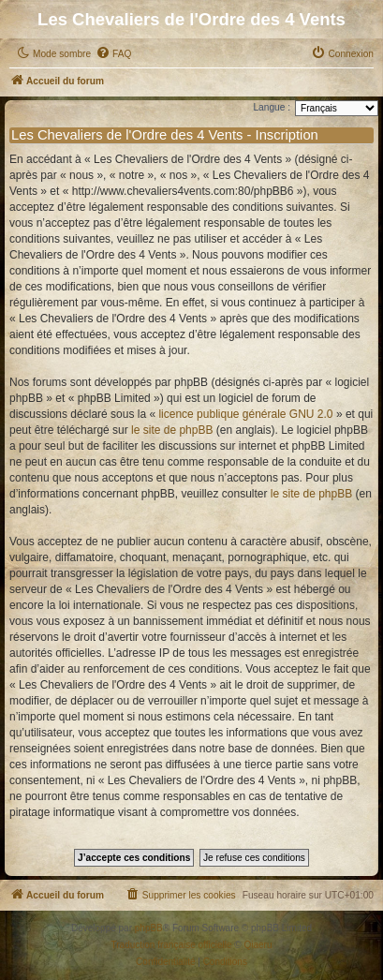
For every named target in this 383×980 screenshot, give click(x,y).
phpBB (149, 928)
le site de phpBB (172, 430)
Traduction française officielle (172, 945)
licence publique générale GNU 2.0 (245, 414)
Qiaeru (258, 945)
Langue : (272, 107)
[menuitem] (113, 54)
